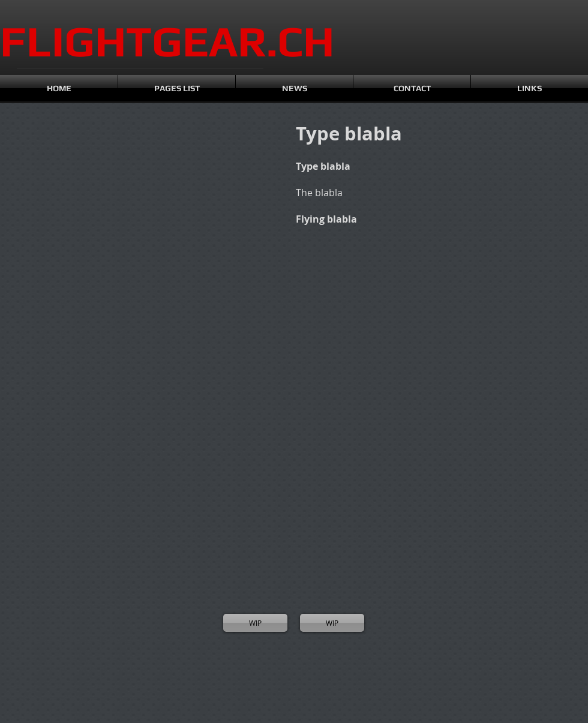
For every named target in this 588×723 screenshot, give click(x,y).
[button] (54, 186)
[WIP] (255, 623)
